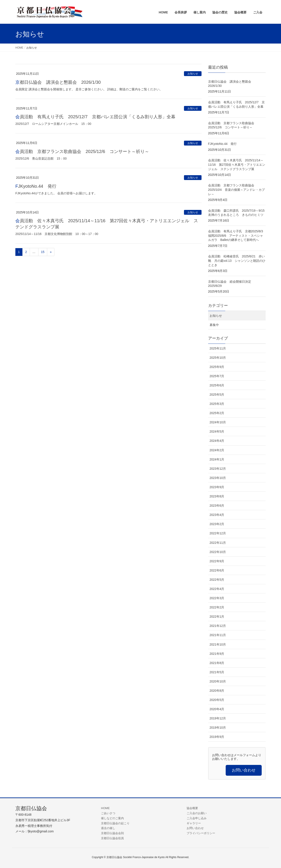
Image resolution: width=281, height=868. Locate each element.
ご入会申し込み (197, 818)
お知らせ (193, 74)
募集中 (214, 325)
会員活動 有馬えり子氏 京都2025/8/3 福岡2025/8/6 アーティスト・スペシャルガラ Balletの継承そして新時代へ (237, 236)
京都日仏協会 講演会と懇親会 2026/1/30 (58, 82)
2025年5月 (217, 395)
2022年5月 (217, 580)
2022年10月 (218, 552)
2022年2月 (217, 607)
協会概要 (192, 808)
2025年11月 (218, 348)
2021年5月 (217, 672)
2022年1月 (217, 617)
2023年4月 (217, 515)
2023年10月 (218, 478)
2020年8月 (217, 691)
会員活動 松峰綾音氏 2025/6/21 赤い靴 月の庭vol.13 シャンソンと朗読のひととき (237, 261)
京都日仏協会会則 (112, 833)
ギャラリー (194, 823)
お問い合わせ (195, 828)
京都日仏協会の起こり (115, 823)
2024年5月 (217, 431)
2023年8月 (217, 496)
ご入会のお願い (197, 813)
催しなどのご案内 (112, 818)
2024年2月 (217, 450)
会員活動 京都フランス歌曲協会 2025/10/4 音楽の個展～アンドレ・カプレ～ (236, 190)
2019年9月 (217, 737)
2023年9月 (217, 487)
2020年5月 (217, 700)
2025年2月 (217, 413)
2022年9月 (217, 561)
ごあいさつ (108, 813)
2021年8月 (217, 663)
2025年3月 (217, 404)
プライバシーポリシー (201, 833)
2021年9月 (217, 654)
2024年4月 (217, 441)
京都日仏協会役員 (112, 838)
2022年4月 (217, 589)
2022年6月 (217, 570)
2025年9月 (217, 367)
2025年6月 (217, 385)
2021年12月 (218, 626)
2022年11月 (218, 543)
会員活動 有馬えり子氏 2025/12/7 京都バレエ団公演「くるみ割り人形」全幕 (95, 117)
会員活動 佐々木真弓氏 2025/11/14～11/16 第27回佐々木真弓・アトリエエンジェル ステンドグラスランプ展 (237, 165)
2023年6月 (217, 506)
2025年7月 (217, 376)
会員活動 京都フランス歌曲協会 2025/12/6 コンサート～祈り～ (82, 151)
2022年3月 (217, 598)
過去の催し (108, 828)
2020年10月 (218, 681)
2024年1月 (217, 459)
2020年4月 (217, 709)
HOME (105, 808)
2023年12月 (218, 469)
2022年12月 (218, 533)
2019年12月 (218, 718)
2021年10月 (218, 644)
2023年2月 (217, 524)
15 (43, 252)
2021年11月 (218, 635)
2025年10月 (218, 358)
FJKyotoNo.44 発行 (36, 186)
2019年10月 (218, 728)
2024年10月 (218, 422)
